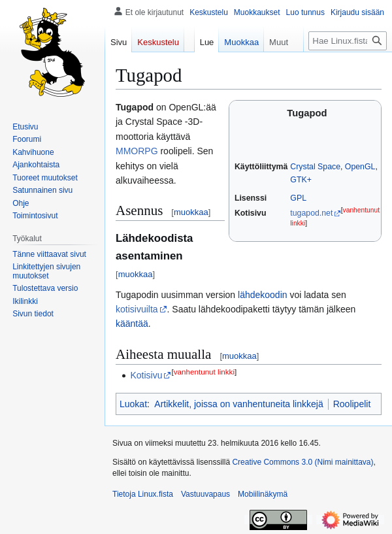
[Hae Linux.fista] (348, 41)
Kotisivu (146, 375)
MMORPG (137, 151)
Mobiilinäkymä (263, 494)
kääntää (132, 324)
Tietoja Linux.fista (143, 494)
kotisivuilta (137, 309)
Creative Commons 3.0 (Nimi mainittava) (302, 462)
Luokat (133, 404)
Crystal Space (315, 167)
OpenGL (360, 167)
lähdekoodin (263, 295)
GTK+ (301, 180)
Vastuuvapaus (205, 494)
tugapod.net (311, 213)
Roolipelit (352, 404)
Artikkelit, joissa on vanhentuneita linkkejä (238, 404)
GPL (298, 198)
